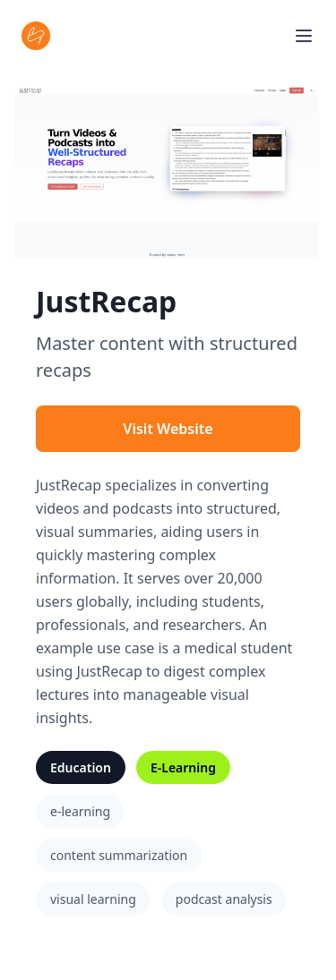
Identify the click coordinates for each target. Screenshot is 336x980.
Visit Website (168, 429)
